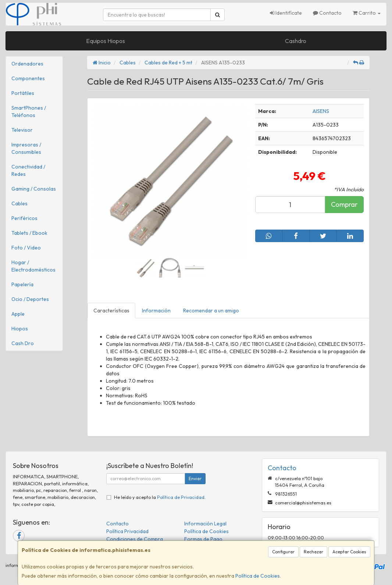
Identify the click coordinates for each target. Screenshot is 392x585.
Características (111, 311)
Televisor (22, 130)
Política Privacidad (127, 531)
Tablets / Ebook (29, 233)
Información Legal (205, 524)
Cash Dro (23, 343)
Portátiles (23, 93)
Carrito (367, 13)
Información (156, 311)
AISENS (321, 111)
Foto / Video (26, 248)
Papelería (22, 284)
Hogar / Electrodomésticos (33, 266)
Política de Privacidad (181, 497)
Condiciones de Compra (135, 539)
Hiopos (20, 329)
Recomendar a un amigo (211, 311)
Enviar (195, 478)
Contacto (327, 13)
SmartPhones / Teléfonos (29, 111)
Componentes (28, 78)
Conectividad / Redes (28, 170)
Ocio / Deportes (30, 299)
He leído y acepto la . (160, 497)
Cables (19, 203)
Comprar (344, 204)
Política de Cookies (258, 576)
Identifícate (286, 13)
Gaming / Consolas (34, 189)
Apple (18, 314)
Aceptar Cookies (349, 552)
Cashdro (296, 41)
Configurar (283, 552)
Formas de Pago (203, 539)
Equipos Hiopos (106, 41)
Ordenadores (27, 64)
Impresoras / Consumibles (26, 148)
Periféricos (24, 218)
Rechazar (313, 552)
